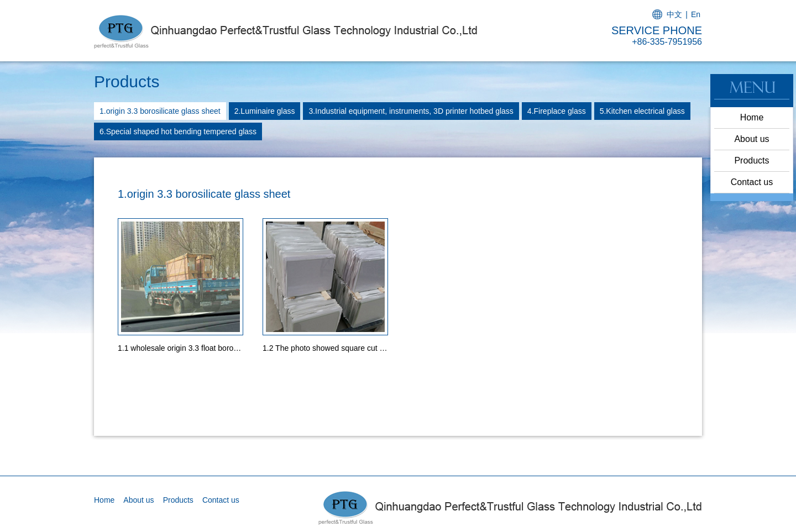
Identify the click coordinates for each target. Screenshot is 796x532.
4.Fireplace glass (557, 111)
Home (752, 117)
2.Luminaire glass (265, 111)
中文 (674, 14)
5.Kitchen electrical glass (642, 111)
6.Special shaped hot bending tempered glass (178, 131)
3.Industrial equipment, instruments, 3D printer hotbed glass (411, 111)
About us (752, 139)
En (696, 14)
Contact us (752, 182)
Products (752, 160)
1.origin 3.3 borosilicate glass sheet (160, 111)
